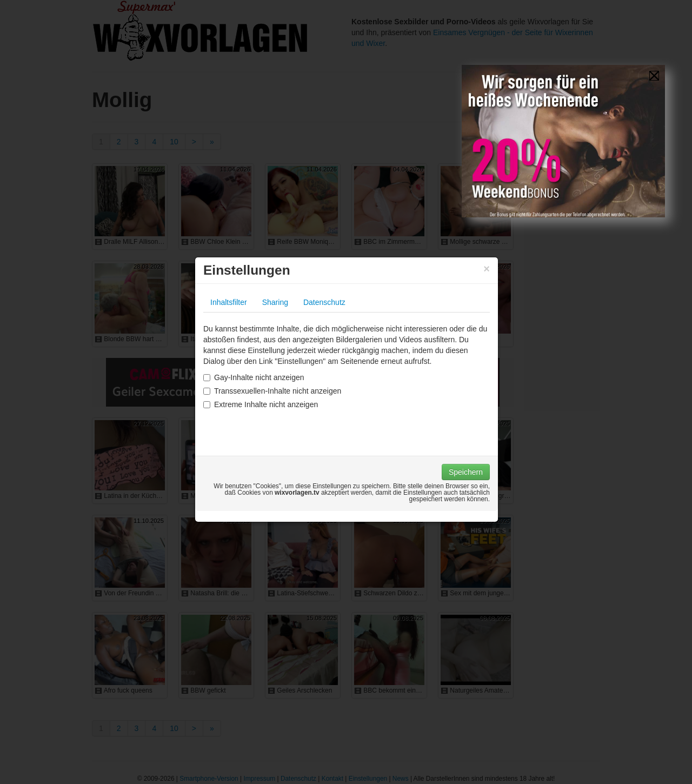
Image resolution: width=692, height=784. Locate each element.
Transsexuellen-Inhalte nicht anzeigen (272, 391)
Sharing (275, 302)
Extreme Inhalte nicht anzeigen (261, 404)
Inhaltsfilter (229, 302)
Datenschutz (324, 302)
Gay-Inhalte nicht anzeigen (254, 377)
